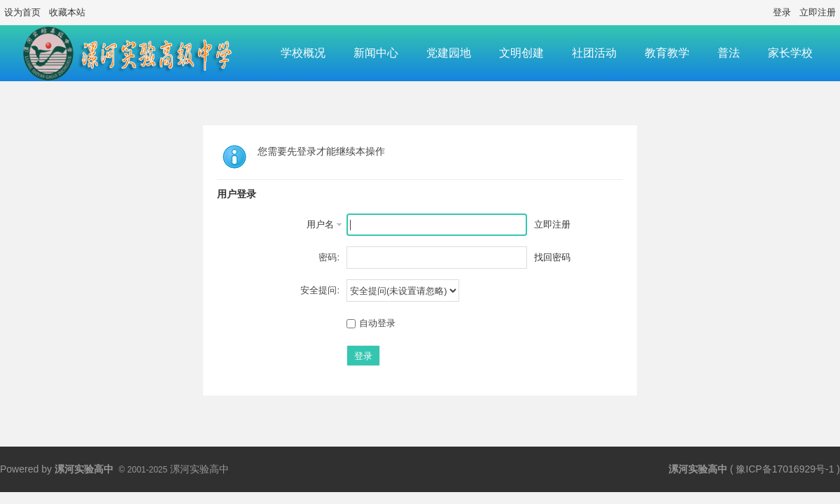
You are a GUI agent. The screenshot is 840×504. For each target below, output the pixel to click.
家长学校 (790, 53)
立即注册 (818, 12)
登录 (782, 12)
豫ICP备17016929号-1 (785, 469)
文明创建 (521, 53)
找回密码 (552, 257)
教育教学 (667, 53)
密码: (329, 257)
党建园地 (449, 53)
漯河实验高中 (698, 469)
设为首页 (22, 12)
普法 (729, 53)
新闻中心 (376, 53)
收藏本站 (67, 12)
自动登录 (371, 323)
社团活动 (594, 53)
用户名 (320, 224)
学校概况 (303, 53)
